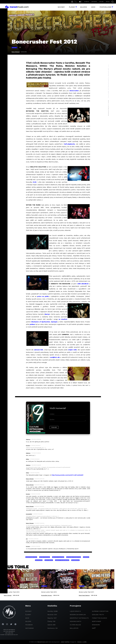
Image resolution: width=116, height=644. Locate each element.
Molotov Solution (58, 557)
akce (27, 618)
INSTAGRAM (94, 2)
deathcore (39, 560)
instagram (29, 628)
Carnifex (86, 557)
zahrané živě (38, 350)
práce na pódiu (43, 296)
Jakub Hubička (65, 642)
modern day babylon (78, 615)
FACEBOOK (87, 2)
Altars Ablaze (75, 625)
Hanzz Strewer (16, 52)
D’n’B (35, 182)
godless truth (98, 615)
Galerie (84, 7)
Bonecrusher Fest (31, 557)
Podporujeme (106, 7)
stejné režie (72, 350)
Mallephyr (74, 628)
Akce (93, 7)
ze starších (63, 319)
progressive (75, 560)
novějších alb (55, 357)
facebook (29, 625)
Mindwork (96, 625)
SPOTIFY (108, 2)
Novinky (61, 7)
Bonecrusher (74, 91)
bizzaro (80, 642)
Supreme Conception (100, 611)
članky (28, 615)
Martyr (47, 314)
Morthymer (96, 621)
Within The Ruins (45, 557)
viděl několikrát (83, 284)
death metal (49, 560)
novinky (28, 611)
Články (72, 7)
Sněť (94, 628)
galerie (28, 621)
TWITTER (101, 2)
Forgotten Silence (100, 618)
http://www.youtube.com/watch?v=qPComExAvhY (68, 475)
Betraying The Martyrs (74, 557)
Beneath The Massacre (62, 560)
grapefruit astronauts (79, 618)
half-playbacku (70, 144)
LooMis (84, 642)
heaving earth (75, 621)
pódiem (32, 324)
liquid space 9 (75, 611)
